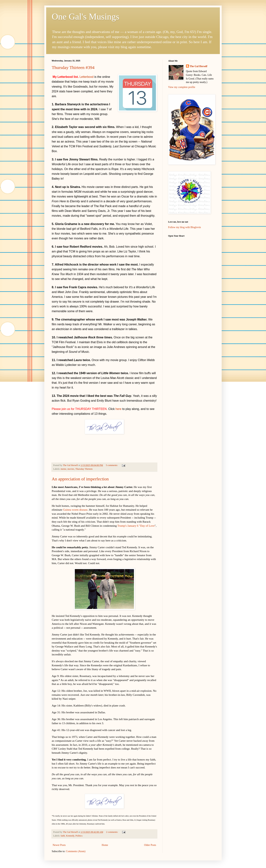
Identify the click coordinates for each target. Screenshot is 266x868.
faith (63, 836)
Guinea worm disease (75, 510)
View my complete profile (182, 87)
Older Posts (150, 845)
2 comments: (112, 832)
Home (105, 845)
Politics (79, 836)
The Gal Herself (199, 66)
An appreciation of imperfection (80, 479)
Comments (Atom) (76, 851)
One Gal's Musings (86, 17)
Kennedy (70, 836)
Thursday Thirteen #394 (73, 67)
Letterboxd (86, 77)
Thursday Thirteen (84, 469)
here (118, 409)
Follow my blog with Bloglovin (184, 227)
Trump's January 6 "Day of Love (136, 526)
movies (71, 469)
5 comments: (112, 465)
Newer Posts (59, 845)
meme (63, 469)
